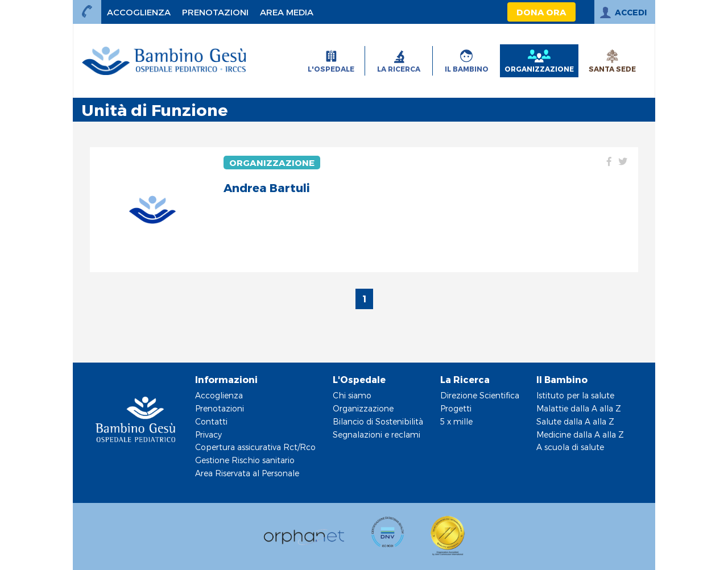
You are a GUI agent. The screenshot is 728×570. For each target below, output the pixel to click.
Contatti (211, 421)
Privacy (208, 434)
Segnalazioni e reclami (377, 434)
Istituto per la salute (575, 395)
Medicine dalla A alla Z (580, 434)
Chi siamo (352, 395)
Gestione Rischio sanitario (245, 460)
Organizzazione (272, 163)
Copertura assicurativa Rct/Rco (255, 447)
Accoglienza (219, 395)
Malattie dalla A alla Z (579, 408)
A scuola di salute (570, 447)
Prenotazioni (220, 408)
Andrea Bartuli (267, 188)
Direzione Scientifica (480, 395)
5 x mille (456, 421)
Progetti (456, 408)
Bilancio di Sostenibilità (378, 421)
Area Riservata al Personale (247, 473)
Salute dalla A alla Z (575, 421)
